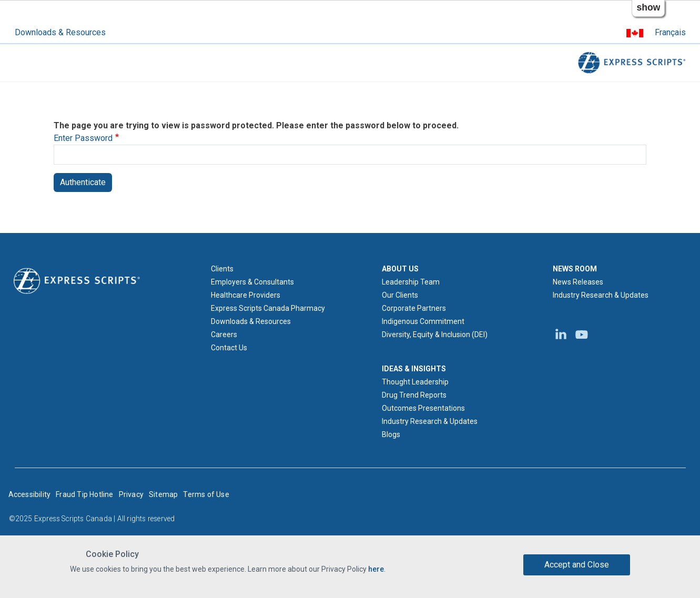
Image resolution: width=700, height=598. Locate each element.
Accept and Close (577, 565)
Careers (224, 335)
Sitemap (163, 494)
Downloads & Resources (60, 32)
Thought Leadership (415, 382)
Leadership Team (411, 282)
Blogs (391, 434)
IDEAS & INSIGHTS (414, 369)
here (376, 569)
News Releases (578, 282)
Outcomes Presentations (423, 408)
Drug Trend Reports (414, 395)
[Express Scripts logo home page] (77, 280)
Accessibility (30, 494)
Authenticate (83, 182)
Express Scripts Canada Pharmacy (268, 308)
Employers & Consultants (252, 282)
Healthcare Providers (246, 295)
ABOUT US (400, 269)
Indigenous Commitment (423, 321)
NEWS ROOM (575, 269)
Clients (222, 269)
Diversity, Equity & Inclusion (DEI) (435, 335)
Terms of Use (206, 494)
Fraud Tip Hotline (84, 494)
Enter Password (83, 138)
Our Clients (400, 295)
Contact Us (229, 348)
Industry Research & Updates (430, 421)
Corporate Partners (414, 308)
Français (670, 32)
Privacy (131, 494)
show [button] (648, 7)
